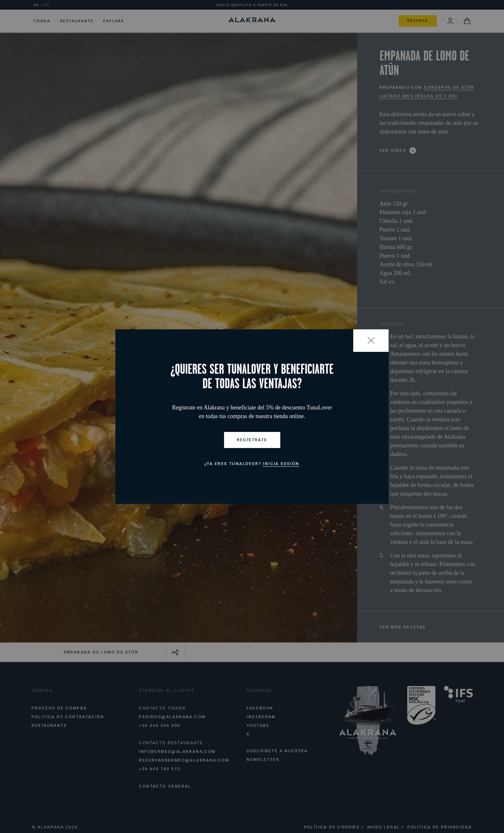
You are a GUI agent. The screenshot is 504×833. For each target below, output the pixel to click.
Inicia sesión (281, 464)
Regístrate (252, 440)
